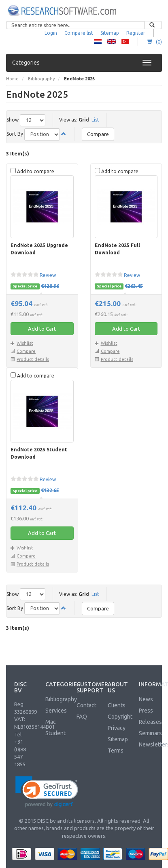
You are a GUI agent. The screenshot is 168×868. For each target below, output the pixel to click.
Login (51, 33)
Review (48, 275)
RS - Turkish (125, 42)
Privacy (117, 728)
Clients (117, 705)
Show (13, 120)
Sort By (15, 134)
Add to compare (32, 171)
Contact (86, 705)
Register (136, 33)
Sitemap (110, 33)
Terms (116, 751)
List (95, 120)
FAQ (82, 717)
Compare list (79, 33)
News (146, 699)
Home (12, 79)
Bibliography (41, 79)
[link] (47, 792)
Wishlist (22, 343)
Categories (26, 63)
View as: (68, 120)
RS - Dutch (98, 42)
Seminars (150, 733)
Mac (51, 722)
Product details (30, 359)
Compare (98, 134)
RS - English (112, 42)
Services (56, 711)
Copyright (120, 717)
